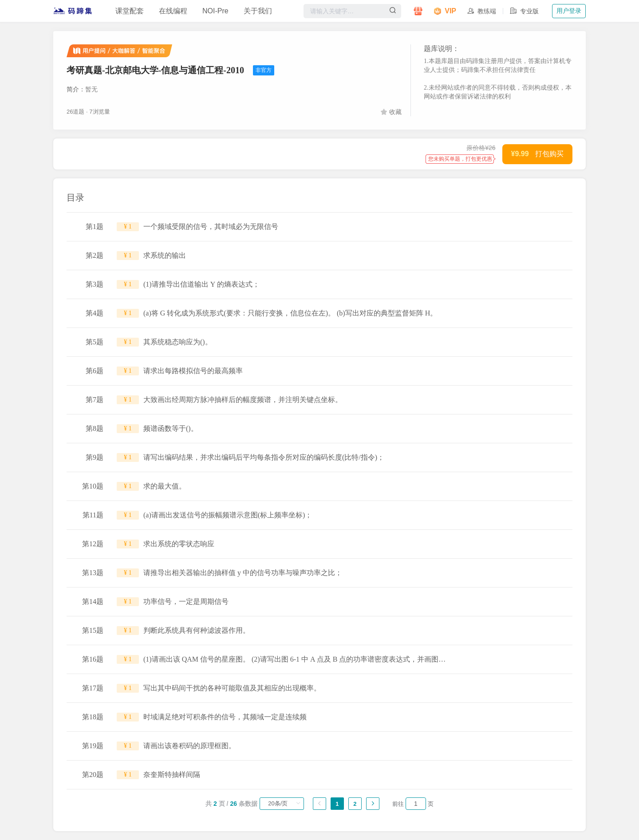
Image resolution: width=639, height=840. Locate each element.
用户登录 (569, 11)
